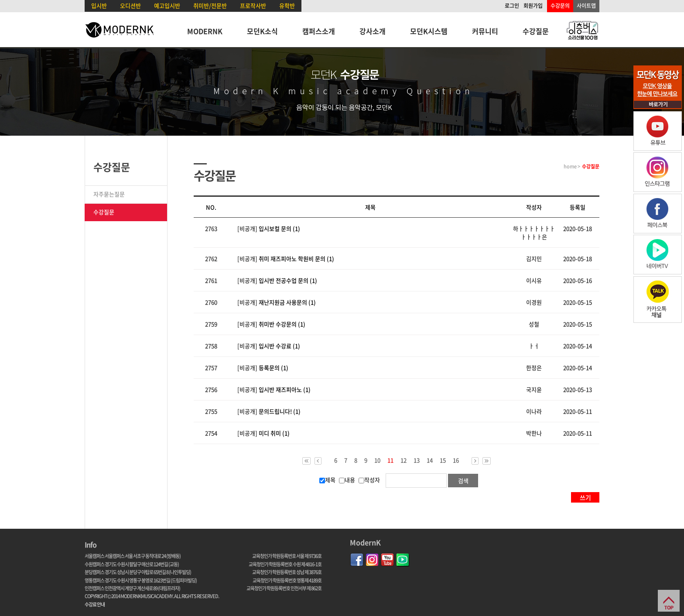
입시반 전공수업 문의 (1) (288, 280)
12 (404, 460)
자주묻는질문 (109, 194)
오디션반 (130, 5)
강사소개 (373, 31)
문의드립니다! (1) (280, 411)
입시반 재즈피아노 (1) (285, 389)
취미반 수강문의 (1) (282, 324)
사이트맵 (586, 6)
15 (443, 460)
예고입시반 (167, 5)
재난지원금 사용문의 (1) (287, 302)
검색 (463, 481)
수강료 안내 (95, 604)
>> (487, 461)
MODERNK (205, 31)
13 (417, 460)
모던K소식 (262, 31)
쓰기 (585, 497)
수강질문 (536, 31)
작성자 (369, 480)
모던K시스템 (429, 31)
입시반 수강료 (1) (279, 346)
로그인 (512, 6)
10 (377, 460)
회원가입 (533, 6)
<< (306, 461)
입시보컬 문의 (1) (279, 228)
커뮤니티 (485, 31)
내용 (347, 480)
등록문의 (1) (274, 368)
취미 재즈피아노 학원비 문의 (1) (296, 258)
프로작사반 (253, 5)
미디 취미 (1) (274, 433)
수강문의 (560, 6)
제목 (327, 480)
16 (456, 460)
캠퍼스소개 (319, 31)
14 (430, 460)
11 (390, 461)
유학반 (287, 5)
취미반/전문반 (210, 5)
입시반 (99, 5)
